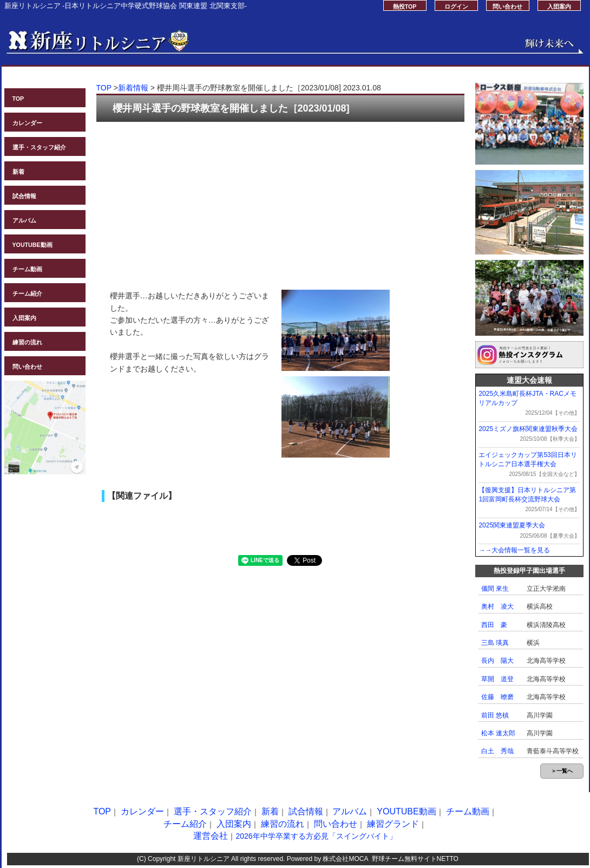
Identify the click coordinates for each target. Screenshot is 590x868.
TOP (18, 99)
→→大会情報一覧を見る (514, 550)
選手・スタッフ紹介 (39, 147)
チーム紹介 (27, 293)
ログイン (456, 6)
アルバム (24, 220)
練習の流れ (27, 342)
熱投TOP (405, 6)
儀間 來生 (495, 589)
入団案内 (559, 6)
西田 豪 (494, 625)
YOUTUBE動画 (32, 245)
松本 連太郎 (498, 733)
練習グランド (393, 824)
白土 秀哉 (497, 751)
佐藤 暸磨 (497, 697)
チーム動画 (27, 269)
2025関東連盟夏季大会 (512, 525)
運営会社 (211, 836)
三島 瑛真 (495, 643)
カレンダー (27, 123)
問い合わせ (507, 6)
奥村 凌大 (497, 606)
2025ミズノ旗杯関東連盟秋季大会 (528, 429)
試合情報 (24, 196)
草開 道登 (497, 679)
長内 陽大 (497, 661)
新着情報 (133, 88)
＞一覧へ (562, 771)
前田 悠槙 (495, 715)
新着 (18, 172)
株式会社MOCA (345, 859)
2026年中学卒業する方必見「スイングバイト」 (316, 836)
